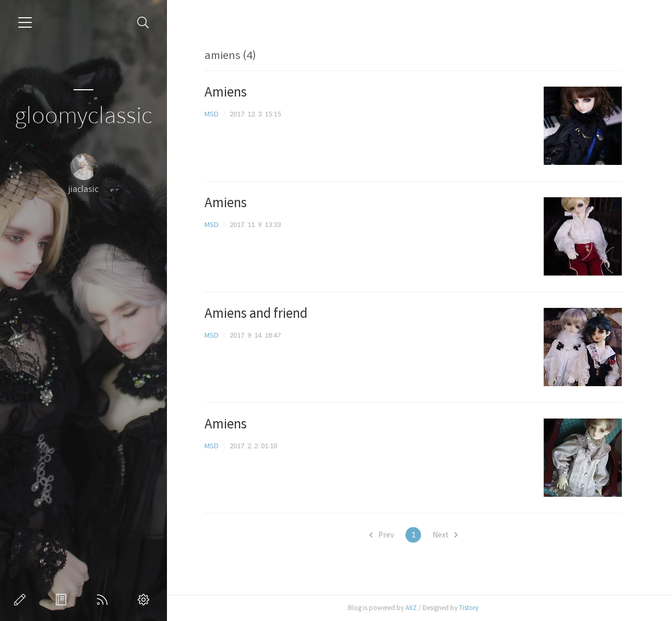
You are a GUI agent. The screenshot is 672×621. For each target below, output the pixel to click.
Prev (382, 535)
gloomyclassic (83, 116)
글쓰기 (22, 600)
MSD (212, 114)
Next (445, 535)
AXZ (411, 608)
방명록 (63, 600)
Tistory (469, 608)
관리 (146, 600)
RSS (104, 600)
